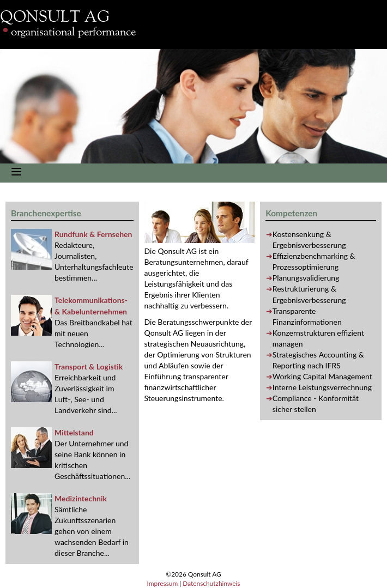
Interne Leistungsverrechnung (322, 387)
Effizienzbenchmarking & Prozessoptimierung (314, 261)
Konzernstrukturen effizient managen (318, 338)
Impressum (162, 583)
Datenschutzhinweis (211, 583)
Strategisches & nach (318, 360)
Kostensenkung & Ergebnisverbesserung (309, 240)
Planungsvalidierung (306, 278)
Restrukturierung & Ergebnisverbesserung (309, 294)
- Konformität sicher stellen (316, 404)
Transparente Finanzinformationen (307, 316)
